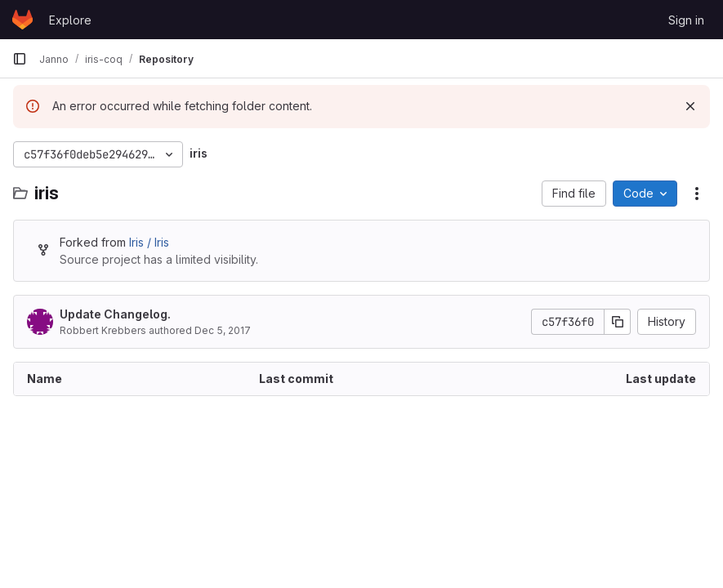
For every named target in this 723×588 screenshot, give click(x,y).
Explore (70, 20)
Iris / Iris (149, 242)
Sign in (686, 20)
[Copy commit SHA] (618, 322)
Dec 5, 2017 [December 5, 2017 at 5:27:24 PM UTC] (223, 330)
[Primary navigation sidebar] (20, 59)
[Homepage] (22, 20)
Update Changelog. (115, 314)
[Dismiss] (690, 106)
